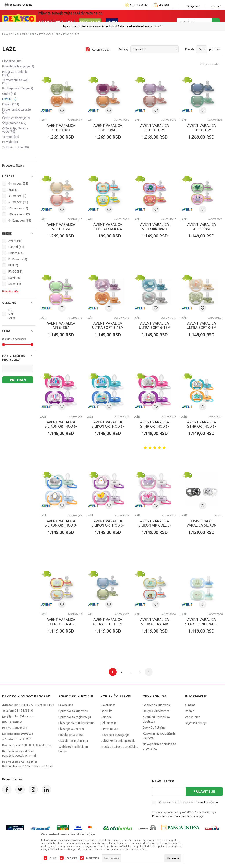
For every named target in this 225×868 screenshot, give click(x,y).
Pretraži (18, 380)
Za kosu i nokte (15, 147)
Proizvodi (45, 34)
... (131, 672)
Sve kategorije (51, 16)
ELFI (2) (13, 265)
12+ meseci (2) (18, 208)
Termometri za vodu (16, 82)
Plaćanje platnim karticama (76, 723)
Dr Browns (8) (18, 259)
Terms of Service (185, 816)
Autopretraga (101, 49)
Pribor (67, 34)
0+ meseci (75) (18, 184)
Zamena (106, 717)
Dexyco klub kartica (156, 711)
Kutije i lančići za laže (16, 111)
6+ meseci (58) (18, 202)
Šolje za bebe (14, 123)
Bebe (57, 34)
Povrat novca (109, 729)
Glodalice (12, 61)
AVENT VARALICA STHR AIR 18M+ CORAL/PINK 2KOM (155, 229)
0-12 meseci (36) (20, 221)
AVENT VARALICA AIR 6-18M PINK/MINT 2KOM (202, 229)
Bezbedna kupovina (156, 705)
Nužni (53, 858)
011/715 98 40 (128, 26)
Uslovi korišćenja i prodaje (118, 741)
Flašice (11, 104)
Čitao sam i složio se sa (188, 802)
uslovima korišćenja (205, 802)
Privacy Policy (161, 816)
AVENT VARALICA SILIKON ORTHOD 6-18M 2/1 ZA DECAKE (108, 426)
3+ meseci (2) (17, 196)
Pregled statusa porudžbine (120, 747)
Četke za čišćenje (16, 118)
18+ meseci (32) (19, 214)
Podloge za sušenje (18, 88)
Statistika (71, 858)
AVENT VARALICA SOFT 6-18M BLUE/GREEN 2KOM (201, 130)
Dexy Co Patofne (154, 728)
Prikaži (190, 49)
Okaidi (112, 16)
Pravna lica (66, 705)
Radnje (190, 711)
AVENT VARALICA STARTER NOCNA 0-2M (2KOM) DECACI (201, 624)
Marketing (93, 858)
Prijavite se (204, 791)
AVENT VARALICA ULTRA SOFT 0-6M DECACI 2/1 (202, 328)
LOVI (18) (15, 278)
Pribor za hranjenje (15, 73)
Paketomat (108, 705)
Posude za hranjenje (18, 66)
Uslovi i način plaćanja (73, 741)
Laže (9, 99)
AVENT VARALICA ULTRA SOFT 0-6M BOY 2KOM (108, 624)
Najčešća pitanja (196, 723)
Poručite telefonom (103, 26)
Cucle (9, 94)
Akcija (71, 16)
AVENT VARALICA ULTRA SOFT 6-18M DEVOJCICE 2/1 (108, 328)
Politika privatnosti (71, 735)
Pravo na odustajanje (115, 735)
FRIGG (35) (15, 272)
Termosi (11, 137)
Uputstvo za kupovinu (73, 711)
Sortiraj (123, 49)
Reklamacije (109, 723)
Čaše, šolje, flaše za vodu (15, 130)
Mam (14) (15, 284)
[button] (19, 176)
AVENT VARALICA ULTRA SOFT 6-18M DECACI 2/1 (155, 328)
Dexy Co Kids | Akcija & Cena (19, 34)
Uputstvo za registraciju (75, 717)
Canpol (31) (16, 247)
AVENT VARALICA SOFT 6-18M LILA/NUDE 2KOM (155, 130)
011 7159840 (24, 711)
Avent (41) (15, 241)
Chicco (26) (16, 253)
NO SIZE (12, 314)
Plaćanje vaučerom (71, 729)
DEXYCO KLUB (90, 16)
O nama (190, 705)
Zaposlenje (193, 717)
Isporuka (106, 711)
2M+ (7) (14, 190)
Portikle (10, 142)
